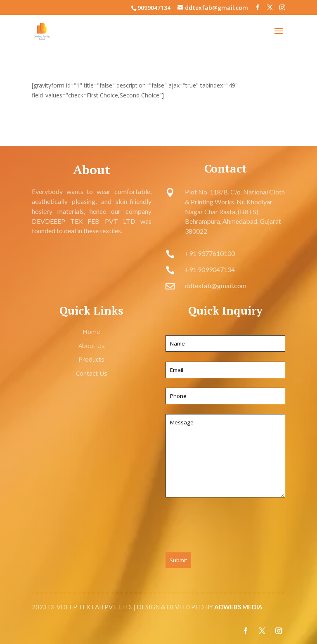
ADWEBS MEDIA (238, 607)
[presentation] (228, 526)
